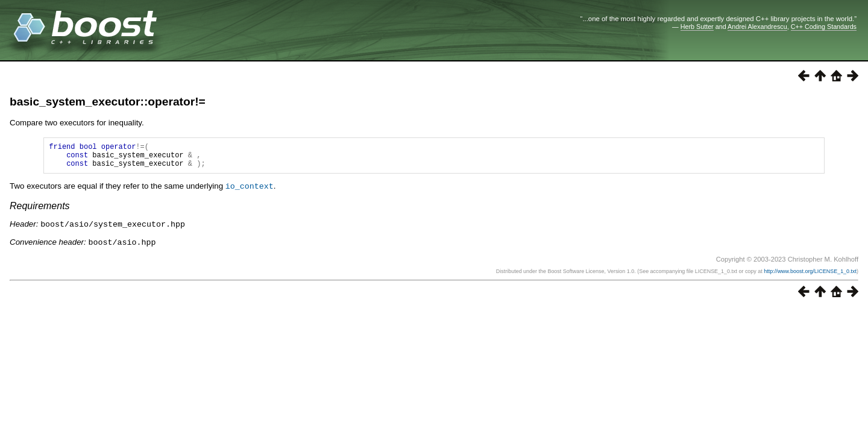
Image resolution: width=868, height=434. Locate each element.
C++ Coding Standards (824, 27)
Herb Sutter (697, 27)
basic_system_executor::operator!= (108, 102)
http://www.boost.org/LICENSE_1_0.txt (810, 275)
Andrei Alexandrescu (757, 27)
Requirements (40, 211)
